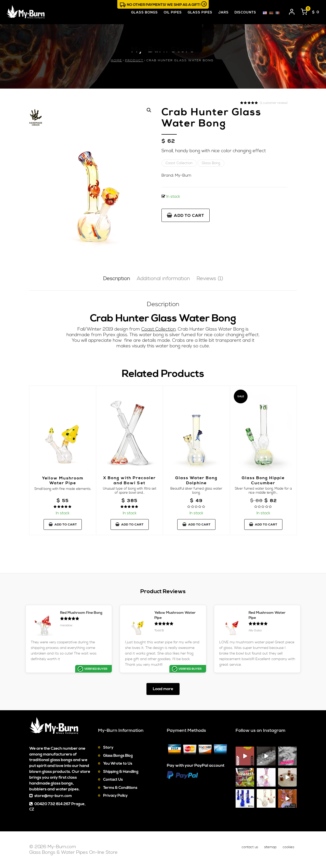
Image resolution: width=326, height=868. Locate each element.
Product (134, 60)
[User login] (292, 11)
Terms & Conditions (120, 788)
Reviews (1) (210, 279)
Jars (223, 12)
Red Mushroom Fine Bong (81, 613)
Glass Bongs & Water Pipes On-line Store (73, 852)
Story (108, 748)
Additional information (163, 279)
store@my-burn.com (53, 796)
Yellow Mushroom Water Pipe (63, 481)
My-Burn (183, 175)
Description (117, 279)
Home (116, 60)
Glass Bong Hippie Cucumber (263, 480)
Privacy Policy (115, 796)
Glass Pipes (200, 12)
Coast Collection (179, 163)
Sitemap (270, 847)
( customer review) (274, 103)
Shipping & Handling (121, 772)
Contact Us (113, 780)
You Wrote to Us (118, 764)
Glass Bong (211, 163)
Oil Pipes (173, 12)
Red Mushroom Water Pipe (267, 615)
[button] (149, 110)
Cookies (288, 847)
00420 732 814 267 (52, 804)
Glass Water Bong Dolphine (196, 480)
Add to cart (186, 216)
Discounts (245, 12)
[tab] (117, 279)
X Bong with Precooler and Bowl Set (130, 480)
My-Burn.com (62, 847)
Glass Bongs (145, 12)
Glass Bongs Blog (118, 756)
